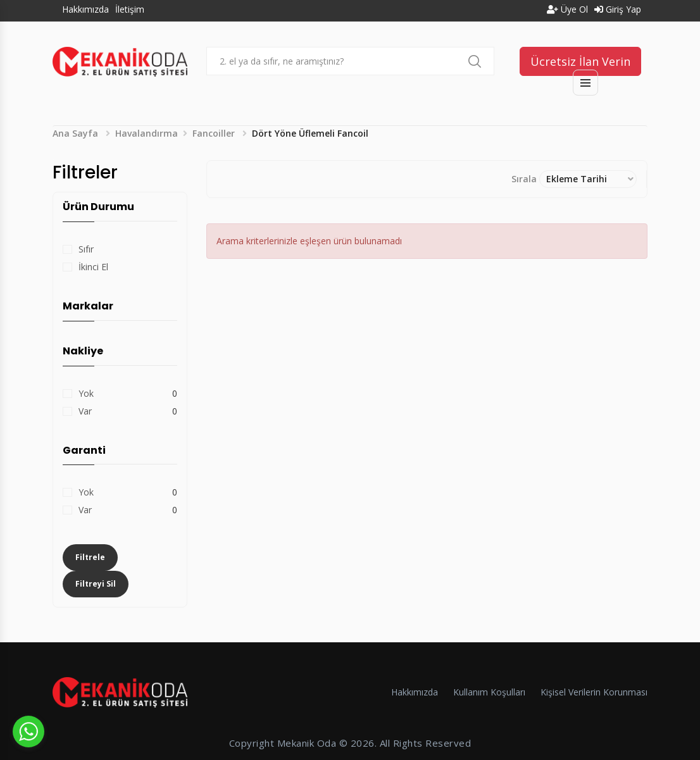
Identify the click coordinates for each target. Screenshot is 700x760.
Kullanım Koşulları (489, 692)
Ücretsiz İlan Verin (580, 61)
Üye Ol (567, 9)
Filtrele (90, 557)
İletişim (130, 9)
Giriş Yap (618, 9)
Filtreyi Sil (96, 584)
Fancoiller (214, 133)
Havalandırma (147, 133)
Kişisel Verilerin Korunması (594, 692)
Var (85, 411)
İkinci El (93, 267)
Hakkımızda (85, 9)
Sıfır (86, 249)
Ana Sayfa (75, 133)
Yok (86, 393)
